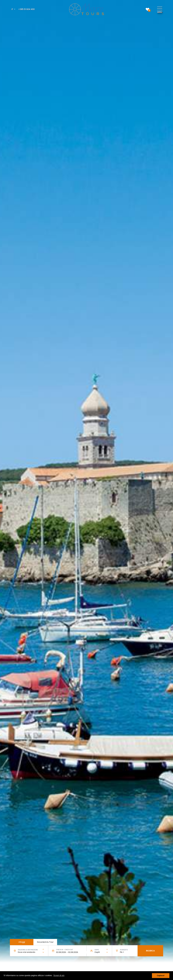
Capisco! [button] (161, 976)
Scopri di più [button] (59, 975)
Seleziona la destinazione (28, 950)
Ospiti (97, 950)
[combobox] (29, 952)
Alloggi (22, 942)
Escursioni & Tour (45, 942)
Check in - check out (65, 950)
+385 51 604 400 (26, 9)
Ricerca (150, 951)
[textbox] (29, 952)
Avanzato (124, 950)
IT (13, 9)
